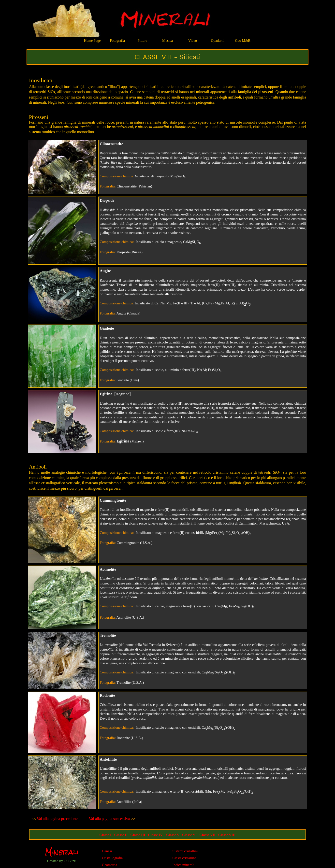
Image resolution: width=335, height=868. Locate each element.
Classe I (105, 835)
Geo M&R (243, 41)
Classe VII (208, 835)
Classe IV (155, 835)
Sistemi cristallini (185, 851)
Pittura (142, 41)
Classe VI (189, 835)
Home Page (92, 41)
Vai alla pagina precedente (57, 819)
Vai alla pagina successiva (109, 819)
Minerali (62, 852)
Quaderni (218, 41)
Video (193, 41)
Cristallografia (112, 858)
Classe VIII (227, 835)
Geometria (110, 865)
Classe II (121, 835)
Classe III (138, 835)
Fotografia (117, 41)
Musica (167, 41)
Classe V (173, 835)
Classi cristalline (184, 858)
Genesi (107, 851)
